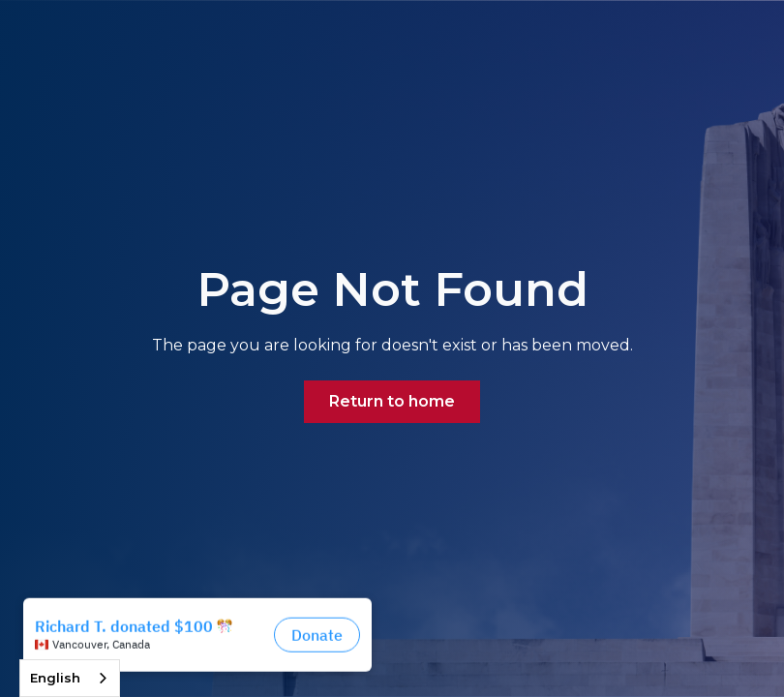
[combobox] (70, 678)
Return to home (392, 401)
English (55, 678)
